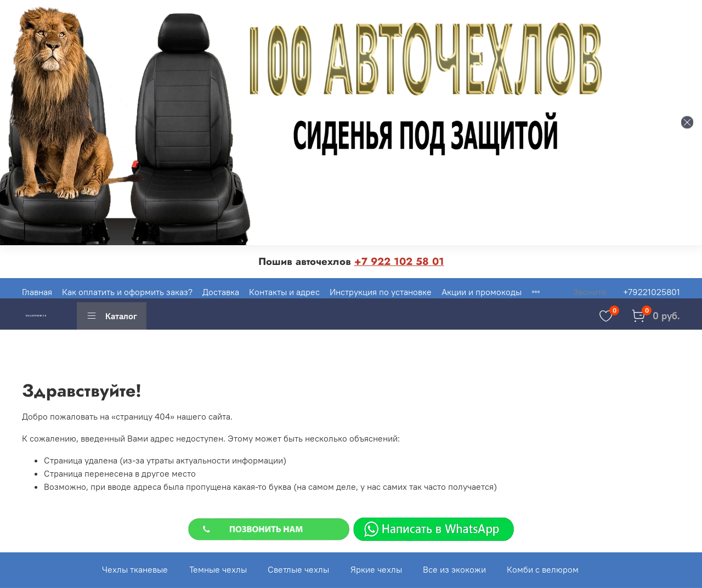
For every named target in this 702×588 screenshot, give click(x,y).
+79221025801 (652, 292)
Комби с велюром (543, 569)
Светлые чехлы (298, 569)
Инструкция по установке (381, 292)
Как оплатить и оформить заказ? (127, 292)
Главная (37, 292)
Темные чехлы (218, 569)
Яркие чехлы (376, 569)
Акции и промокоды (482, 292)
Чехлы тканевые (135, 569)
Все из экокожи (454, 569)
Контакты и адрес (284, 292)
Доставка (221, 292)
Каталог (112, 316)
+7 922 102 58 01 (399, 261)
